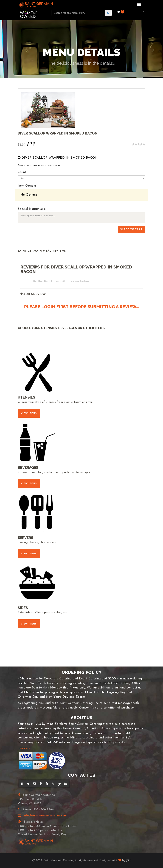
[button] (143, 12)
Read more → (25, 748)
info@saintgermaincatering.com (45, 816)
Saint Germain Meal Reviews (42, 251)
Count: (22, 172)
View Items (29, 413)
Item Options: (27, 186)
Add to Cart (131, 229)
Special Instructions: (32, 209)
